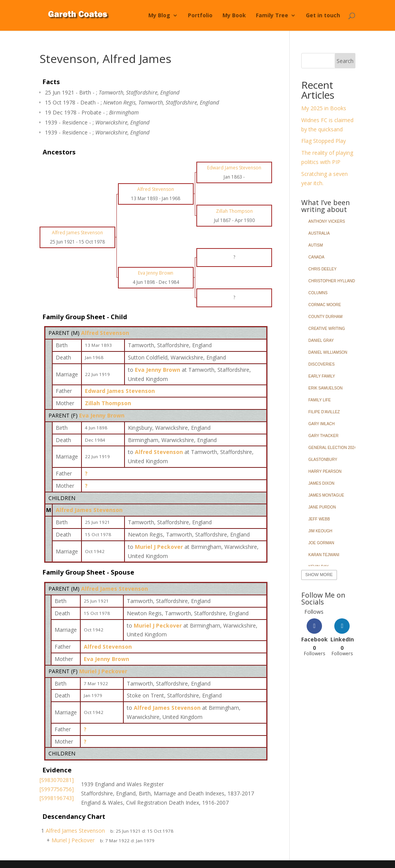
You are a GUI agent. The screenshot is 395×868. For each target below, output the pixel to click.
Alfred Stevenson (105, 333)
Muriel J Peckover (103, 671)
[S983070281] (57, 780)
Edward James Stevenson (120, 391)
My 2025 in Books (324, 108)
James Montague (326, 495)
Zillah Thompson (108, 403)
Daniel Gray (321, 340)
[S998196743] (57, 798)
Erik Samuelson (326, 388)
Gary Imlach (322, 424)
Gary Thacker (324, 436)
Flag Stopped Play (324, 141)
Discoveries (322, 364)
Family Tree (272, 16)
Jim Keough (320, 531)
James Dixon (322, 483)
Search (345, 61)
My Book (234, 16)
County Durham (326, 317)
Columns (318, 293)
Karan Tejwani (324, 555)
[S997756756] (57, 789)
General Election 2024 (333, 448)
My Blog (159, 16)
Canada (317, 257)
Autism (316, 245)
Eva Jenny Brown (102, 415)
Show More (319, 575)
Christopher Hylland (332, 281)
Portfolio (200, 16)
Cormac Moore (325, 305)
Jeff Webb (319, 519)
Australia (319, 233)
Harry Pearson (325, 471)
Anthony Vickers (327, 221)
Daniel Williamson (328, 352)
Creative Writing (327, 329)
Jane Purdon (322, 507)
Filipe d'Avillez (324, 412)
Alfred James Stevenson (89, 510)
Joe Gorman (321, 543)
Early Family (322, 376)
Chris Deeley (323, 269)
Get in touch (323, 16)
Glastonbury (323, 460)
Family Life (320, 400)
